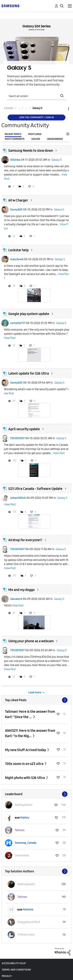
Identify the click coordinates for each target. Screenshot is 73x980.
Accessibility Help (14, 963)
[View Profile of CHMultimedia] (26, 935)
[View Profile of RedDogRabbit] (24, 805)
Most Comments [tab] (15, 139)
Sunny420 (16, 209)
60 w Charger (18, 200)
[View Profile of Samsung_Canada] (26, 843)
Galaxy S (57, 160)
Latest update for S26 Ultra (29, 373)
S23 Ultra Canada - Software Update (35, 489)
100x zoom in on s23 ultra (25, 764)
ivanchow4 (17, 259)
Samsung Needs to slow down (31, 150)
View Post (10, 338)
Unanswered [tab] (55, 139)
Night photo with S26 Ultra (25, 778)
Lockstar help (18, 250)
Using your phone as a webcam (31, 641)
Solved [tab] (36, 139)
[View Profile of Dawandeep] (22, 855)
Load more (35, 692)
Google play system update (29, 314)
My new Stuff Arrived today (26, 750)
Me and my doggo (21, 590)
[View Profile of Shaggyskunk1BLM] (29, 922)
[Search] (36, 96)
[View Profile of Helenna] (28, 909)
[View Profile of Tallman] (20, 830)
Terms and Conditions (16, 970)
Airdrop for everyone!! (25, 540)
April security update (24, 429)
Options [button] (63, 109)
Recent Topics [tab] (13, 134)
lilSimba (15, 160)
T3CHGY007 (17, 438)
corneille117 (18, 323)
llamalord (16, 599)
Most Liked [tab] (35, 134)
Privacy (7, 976)
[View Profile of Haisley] (25, 818)
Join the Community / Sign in (36, 117)
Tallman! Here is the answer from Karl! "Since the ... (30, 714)
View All (37, 700)
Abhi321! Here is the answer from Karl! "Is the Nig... (30, 733)
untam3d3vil (18, 498)
